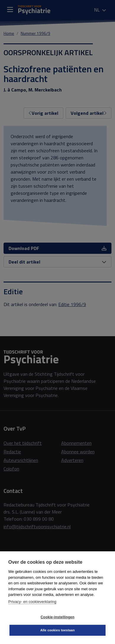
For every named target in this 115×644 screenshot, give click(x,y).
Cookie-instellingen (57, 617)
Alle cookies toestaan (57, 630)
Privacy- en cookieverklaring (32, 602)
